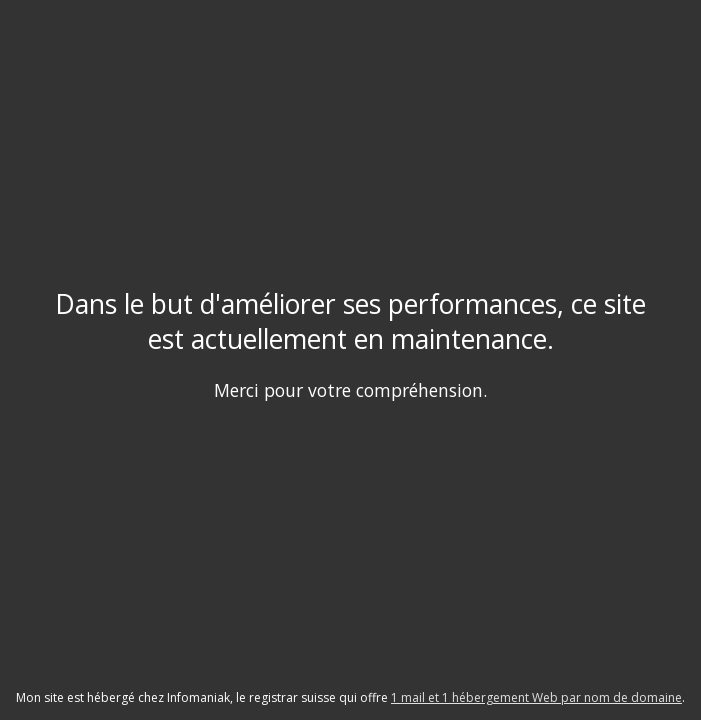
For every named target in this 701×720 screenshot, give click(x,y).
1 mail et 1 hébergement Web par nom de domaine (536, 697)
